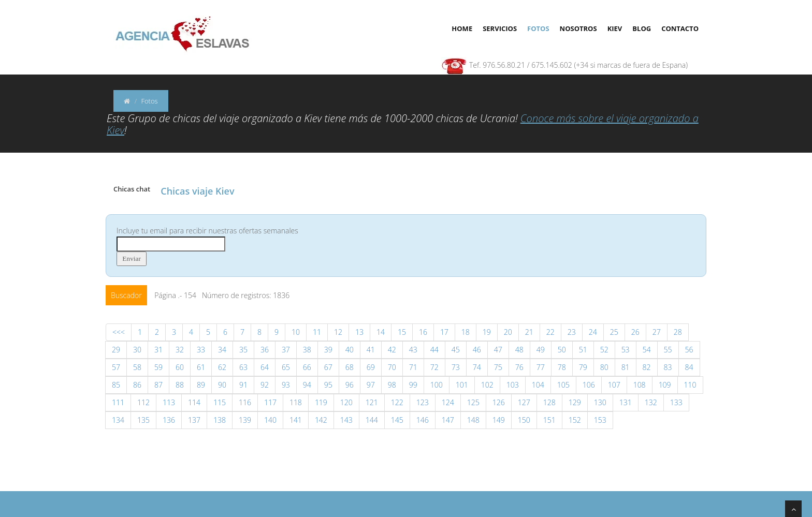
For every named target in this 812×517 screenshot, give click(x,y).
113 (169, 402)
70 (392, 367)
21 (529, 332)
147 (448, 420)
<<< (119, 332)
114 (194, 402)
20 (508, 332)
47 (498, 350)
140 (270, 420)
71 (413, 367)
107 (614, 385)
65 (286, 367)
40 (350, 350)
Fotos (538, 28)
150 (524, 420)
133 (676, 402)
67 (328, 367)
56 (689, 350)
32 (180, 350)
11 (317, 332)
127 (524, 402)
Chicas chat (132, 189)
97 (371, 385)
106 (589, 385)
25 (614, 332)
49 (541, 350)
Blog (642, 28)
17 (444, 332)
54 (647, 350)
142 (321, 420)
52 (604, 350)
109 (665, 385)
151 (549, 420)
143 (346, 420)
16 (423, 332)
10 (296, 332)
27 (657, 332)
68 (350, 367)
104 (538, 385)
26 (635, 332)
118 (296, 402)
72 (434, 367)
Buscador (126, 295)
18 (466, 332)
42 (392, 350)
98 (392, 385)
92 (265, 385)
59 (158, 367)
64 (265, 367)
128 (549, 402)
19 (487, 332)
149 (499, 420)
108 (640, 385)
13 (359, 332)
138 (220, 420)
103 (513, 385)
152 (575, 420)
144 (372, 420)
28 (678, 332)
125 (473, 402)
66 (307, 367)
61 (201, 367)
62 (222, 367)
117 (270, 402)
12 (338, 332)
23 (572, 332)
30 (137, 350)
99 (413, 385)
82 (647, 367)
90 (222, 385)
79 (583, 367)
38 (307, 350)
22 (550, 332)
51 (583, 350)
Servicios (500, 28)
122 (397, 402)
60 (180, 367)
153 (600, 420)
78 (562, 367)
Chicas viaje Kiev (197, 191)
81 (626, 367)
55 (668, 350)
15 (402, 332)
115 (220, 402)
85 (116, 385)
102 (487, 385)
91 (243, 385)
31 (158, 350)
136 (169, 420)
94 (307, 385)
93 (286, 385)
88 (180, 385)
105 (563, 385)
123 (423, 402)
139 (245, 420)
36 (265, 350)
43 (413, 350)
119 (321, 402)
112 (143, 402)
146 (423, 420)
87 (158, 385)
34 (222, 350)
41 (371, 350)
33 (201, 350)
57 (116, 367)
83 (668, 367)
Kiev (615, 28)
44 (434, 350)
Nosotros (578, 28)
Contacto (680, 28)
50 (562, 350)
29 (116, 350)
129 (575, 402)
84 (689, 367)
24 (593, 332)
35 (243, 350)
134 (118, 420)
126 (499, 402)
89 (201, 385)
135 (143, 420)
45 (456, 350)
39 (328, 350)
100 (437, 385)
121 (372, 402)
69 (371, 367)
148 (473, 420)
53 (626, 350)
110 (690, 385)
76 (519, 367)
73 (456, 367)
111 (118, 402)
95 (328, 385)
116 (245, 402)
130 (600, 402)
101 (462, 385)
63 (243, 367)
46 (477, 350)
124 (448, 402)
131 (626, 402)
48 (519, 350)
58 (137, 367)
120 (346, 402)
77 (541, 367)
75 (498, 367)
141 (296, 420)
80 (604, 367)
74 (477, 367)
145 (397, 420)
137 (194, 420)
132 (651, 402)
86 (137, 385)
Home (462, 28)
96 (350, 385)
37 (286, 350)
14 (381, 332)
